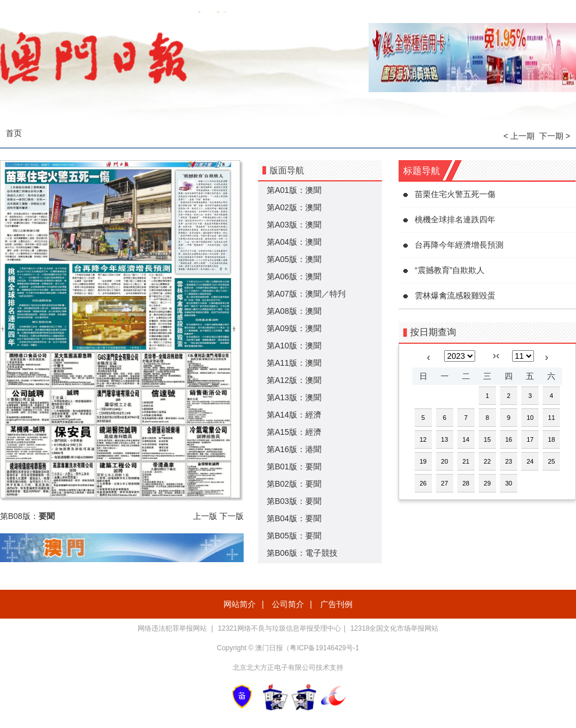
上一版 (205, 516)
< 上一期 (519, 136)
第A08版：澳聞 (294, 311)
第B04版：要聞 (294, 518)
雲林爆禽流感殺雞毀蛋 (455, 295)
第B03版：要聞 (294, 501)
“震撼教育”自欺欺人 (450, 270)
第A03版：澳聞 (294, 225)
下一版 (232, 516)
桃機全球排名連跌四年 (455, 219)
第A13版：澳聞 (294, 397)
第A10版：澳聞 (294, 346)
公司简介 (288, 604)
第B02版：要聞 (294, 484)
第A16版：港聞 (294, 449)
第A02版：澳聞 (294, 207)
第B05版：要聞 (294, 536)
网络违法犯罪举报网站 (173, 628)
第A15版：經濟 (294, 432)
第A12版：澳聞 (294, 380)
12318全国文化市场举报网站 (394, 628)
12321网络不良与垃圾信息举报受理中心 (279, 628)
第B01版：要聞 (294, 467)
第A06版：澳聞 (294, 276)
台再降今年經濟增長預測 (459, 245)
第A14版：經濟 (294, 415)
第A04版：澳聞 (294, 242)
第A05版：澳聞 (294, 259)
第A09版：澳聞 (294, 328)
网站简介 (240, 604)
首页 (14, 133)
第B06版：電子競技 (302, 553)
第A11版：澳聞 (294, 363)
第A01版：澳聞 (294, 190)
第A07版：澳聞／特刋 (306, 294)
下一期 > (555, 136)
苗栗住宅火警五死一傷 (455, 194)
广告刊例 (336, 604)
